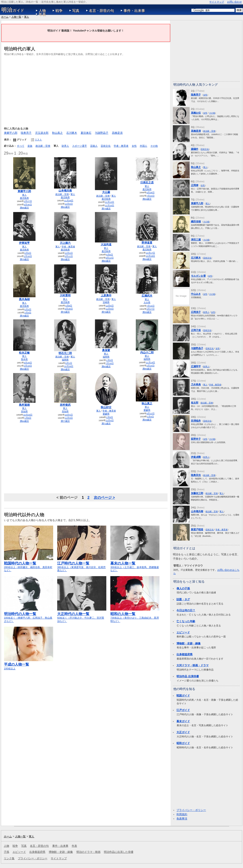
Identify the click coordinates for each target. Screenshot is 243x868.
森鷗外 (195, 149)
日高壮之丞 (147, 183)
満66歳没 (147, 259)
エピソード (183, 632)
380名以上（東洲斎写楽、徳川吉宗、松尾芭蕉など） (82, 565)
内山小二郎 (147, 352)
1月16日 (28, 256)
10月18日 (150, 256)
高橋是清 (117, 133)
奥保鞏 (106, 350)
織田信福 (196, 221)
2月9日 (110, 417)
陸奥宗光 (196, 475)
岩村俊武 (65, 405)
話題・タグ (183, 599)
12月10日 (110, 205)
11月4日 (110, 420)
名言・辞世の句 (101, 11)
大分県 (147, 302)
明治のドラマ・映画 (88, 852)
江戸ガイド (183, 710)
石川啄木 (72, 133)
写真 (76, 11)
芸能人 (94, 146)
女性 (134, 146)
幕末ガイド (183, 721)
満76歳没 (65, 312)
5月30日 (28, 205)
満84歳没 (147, 199)
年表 (42, 14)
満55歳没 (65, 369)
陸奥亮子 (26, 133)
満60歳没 (24, 369)
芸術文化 (106, 146)
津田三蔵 (196, 240)
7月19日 (110, 363)
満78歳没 (24, 316)
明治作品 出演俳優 (187, 676)
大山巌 (106, 192)
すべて (21, 146)
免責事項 (182, 819)
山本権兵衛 (65, 191)
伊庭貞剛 (196, 457)
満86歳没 (24, 208)
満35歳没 (147, 312)
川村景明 (65, 295)
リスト (38, 140)
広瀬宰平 (196, 366)
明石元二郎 (65, 353)
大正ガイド (183, 732)
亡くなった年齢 (186, 621)
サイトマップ (217, 2)
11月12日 (110, 202)
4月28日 (69, 309)
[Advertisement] (86, 91)
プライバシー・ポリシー (191, 810)
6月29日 (28, 363)
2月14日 (151, 366)
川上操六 (65, 243)
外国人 (143, 146)
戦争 (59, 11)
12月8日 (69, 204)
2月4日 (150, 417)
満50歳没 (65, 259)
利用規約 (182, 814)
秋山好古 (106, 407)
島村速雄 (24, 405)
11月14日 (150, 362)
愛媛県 (106, 414)
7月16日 (151, 306)
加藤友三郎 (197, 493)
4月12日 (151, 413)
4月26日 (151, 192)
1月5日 (110, 360)
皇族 (30, 146)
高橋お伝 (196, 113)
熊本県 (24, 359)
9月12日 (110, 258)
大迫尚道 (106, 244)
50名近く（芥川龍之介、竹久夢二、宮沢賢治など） (82, 615)
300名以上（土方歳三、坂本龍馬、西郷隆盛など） (135, 565)
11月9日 (69, 418)
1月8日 (28, 418)
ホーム (5, 17)
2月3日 (28, 313)
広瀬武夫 (147, 296)
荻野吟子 (196, 439)
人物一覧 (16, 17)
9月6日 (110, 255)
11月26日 (69, 201)
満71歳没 (106, 423)
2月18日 (28, 366)
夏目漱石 (86, 133)
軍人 (27, 17)
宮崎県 (106, 302)
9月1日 (69, 363)
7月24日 (151, 196)
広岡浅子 (196, 312)
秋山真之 (57, 133)
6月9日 (28, 253)
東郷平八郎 (11, 133)
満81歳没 (65, 207)
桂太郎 (195, 403)
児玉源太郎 (42, 133)
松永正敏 (24, 353)
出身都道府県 (184, 654)
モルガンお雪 (198, 276)
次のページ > (104, 497)
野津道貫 (147, 243)
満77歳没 (65, 421)
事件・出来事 (134, 11)
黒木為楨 (24, 299)
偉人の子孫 (183, 588)
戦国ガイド (183, 696)
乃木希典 (196, 384)
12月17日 (150, 253)
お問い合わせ (235, 2)
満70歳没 (24, 259)
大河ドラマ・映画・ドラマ (193, 665)
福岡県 (65, 360)
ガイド (13, 10)
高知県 (24, 411)
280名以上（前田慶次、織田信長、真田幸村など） (29, 565)
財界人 (65, 146)
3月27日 (151, 309)
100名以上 (29, 664)
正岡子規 (196, 330)
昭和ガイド (183, 743)
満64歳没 (24, 421)
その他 (154, 146)
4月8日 (69, 306)
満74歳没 (106, 209)
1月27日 (28, 201)
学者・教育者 (121, 146)
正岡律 (195, 185)
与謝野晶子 (102, 133)
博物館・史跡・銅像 (189, 643)
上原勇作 (106, 295)
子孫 (6, 852)
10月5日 (69, 415)
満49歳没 (147, 420)
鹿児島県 (24, 198)
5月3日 (28, 309)
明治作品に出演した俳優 (119, 852)
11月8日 (110, 309)
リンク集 (9, 858)
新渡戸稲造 (197, 529)
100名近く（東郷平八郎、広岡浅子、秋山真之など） (29, 615)
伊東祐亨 (24, 243)
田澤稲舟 (196, 421)
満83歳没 (106, 366)
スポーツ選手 (80, 146)
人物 (42, 11)
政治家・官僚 (43, 146)
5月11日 (69, 256)
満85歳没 (147, 369)
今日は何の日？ (186, 610)
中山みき (196, 294)
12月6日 (69, 253)
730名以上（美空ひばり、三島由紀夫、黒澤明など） (135, 615)
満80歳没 (106, 261)
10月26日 (69, 366)
